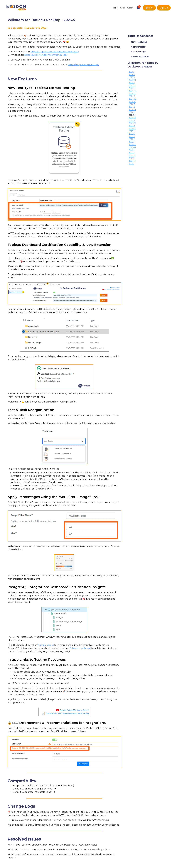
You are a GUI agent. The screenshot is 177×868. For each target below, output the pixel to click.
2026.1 (132, 72)
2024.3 (132, 104)
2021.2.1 (132, 155)
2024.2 (132, 107)
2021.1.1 (132, 161)
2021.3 (132, 153)
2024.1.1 (132, 110)
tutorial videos (46, 645)
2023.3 (132, 120)
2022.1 (132, 142)
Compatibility (138, 47)
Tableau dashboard (80, 648)
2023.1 (132, 131)
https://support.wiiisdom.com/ (83, 65)
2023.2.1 (132, 123)
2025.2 (132, 83)
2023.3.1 (132, 118)
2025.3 (132, 77)
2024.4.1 (132, 93)
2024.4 (132, 96)
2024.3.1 (132, 102)
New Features (139, 42)
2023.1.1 (132, 129)
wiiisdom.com (127, 8)
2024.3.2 (133, 99)
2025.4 (132, 75)
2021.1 (131, 164)
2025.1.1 (132, 85)
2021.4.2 (132, 145)
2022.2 (132, 139)
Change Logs (138, 52)
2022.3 (132, 137)
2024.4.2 (133, 91)
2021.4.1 (132, 147)
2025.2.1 (132, 80)
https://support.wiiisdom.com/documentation (55, 52)
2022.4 (132, 134)
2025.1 (132, 88)
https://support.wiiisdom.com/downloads (46, 55)
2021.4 (132, 150)
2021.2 (132, 158)
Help (116, 8)
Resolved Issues (140, 57)
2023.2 (132, 126)
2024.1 (132, 112)
